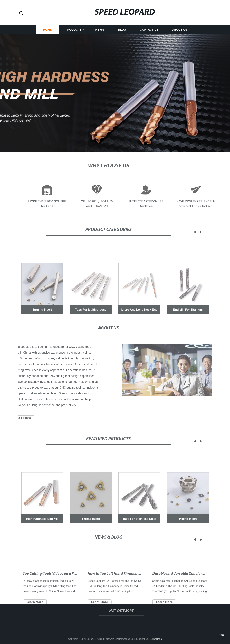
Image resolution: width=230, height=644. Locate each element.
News (100, 30)
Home (47, 30)
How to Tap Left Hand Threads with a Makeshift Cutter (132, 583)
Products (73, 30)
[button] (21, 13)
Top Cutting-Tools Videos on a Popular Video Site (62, 583)
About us (180, 30)
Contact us (149, 30)
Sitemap (158, 639)
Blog (122, 30)
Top (222, 634)
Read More (20, 418)
